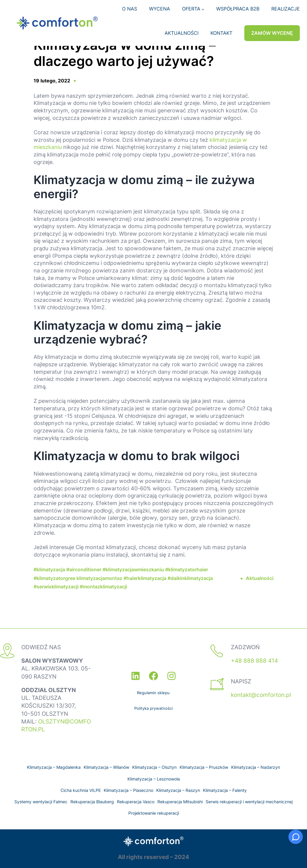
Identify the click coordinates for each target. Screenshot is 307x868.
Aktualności (260, 578)
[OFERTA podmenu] (203, 9)
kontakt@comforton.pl (261, 695)
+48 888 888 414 (254, 661)
